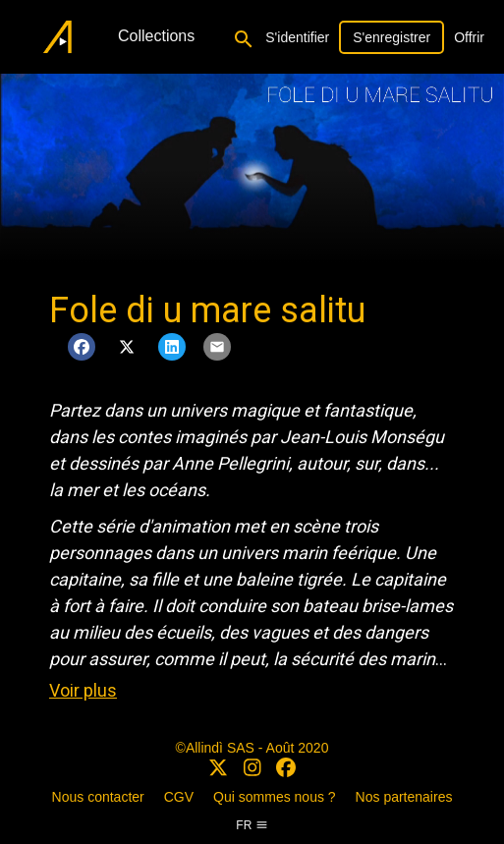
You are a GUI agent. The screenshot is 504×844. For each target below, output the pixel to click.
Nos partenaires (404, 797)
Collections (156, 36)
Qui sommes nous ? (275, 797)
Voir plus (83, 690)
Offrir (469, 37)
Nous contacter (98, 797)
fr (252, 825)
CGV (179, 797)
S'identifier (297, 37)
